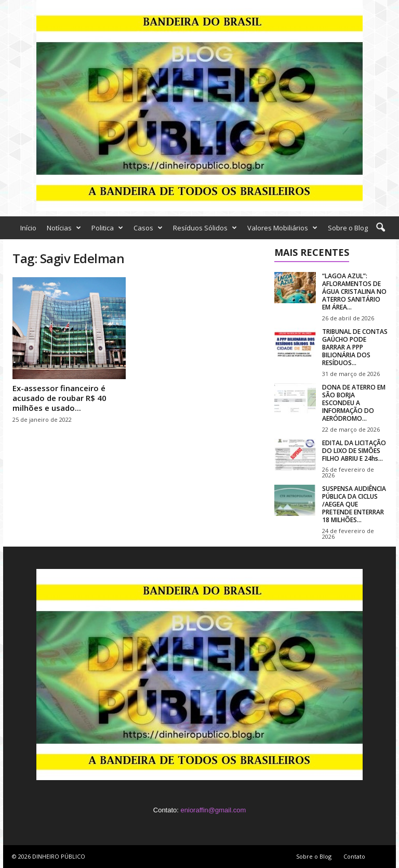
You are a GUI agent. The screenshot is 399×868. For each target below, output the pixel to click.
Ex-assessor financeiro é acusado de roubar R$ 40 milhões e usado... (59, 398)
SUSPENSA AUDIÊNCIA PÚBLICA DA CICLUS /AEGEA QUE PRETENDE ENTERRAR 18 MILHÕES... (354, 504)
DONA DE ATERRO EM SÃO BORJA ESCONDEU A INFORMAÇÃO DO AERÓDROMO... (354, 403)
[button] (380, 228)
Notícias (64, 228)
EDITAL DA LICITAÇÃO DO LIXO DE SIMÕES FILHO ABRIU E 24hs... (354, 451)
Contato (354, 856)
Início (28, 228)
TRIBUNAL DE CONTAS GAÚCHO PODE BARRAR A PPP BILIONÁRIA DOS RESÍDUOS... (355, 347)
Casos (148, 228)
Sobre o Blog (348, 228)
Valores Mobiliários (282, 228)
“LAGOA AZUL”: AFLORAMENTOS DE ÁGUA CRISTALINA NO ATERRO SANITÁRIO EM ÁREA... (354, 292)
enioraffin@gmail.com (214, 810)
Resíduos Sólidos (205, 228)
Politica (107, 228)
